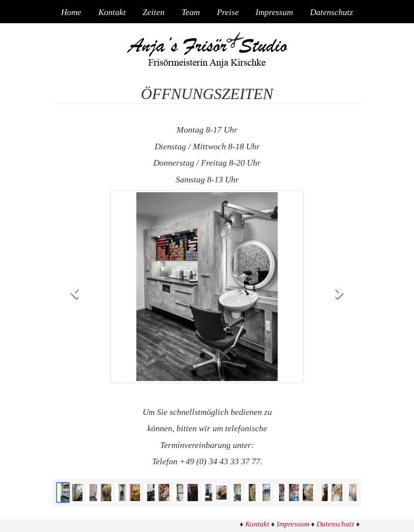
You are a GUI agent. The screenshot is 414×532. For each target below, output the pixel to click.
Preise (228, 12)
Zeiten (154, 12)
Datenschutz (332, 12)
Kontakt (112, 12)
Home (71, 12)
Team (191, 12)
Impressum (274, 12)
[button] (76, 292)
